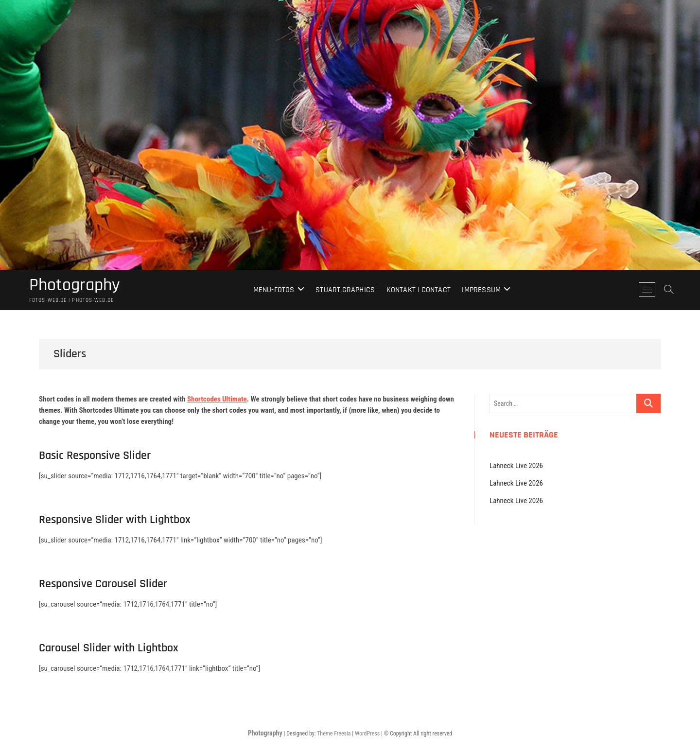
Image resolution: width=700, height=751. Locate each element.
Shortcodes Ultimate (217, 399)
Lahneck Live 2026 (516, 466)
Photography (75, 285)
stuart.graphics (345, 290)
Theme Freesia (334, 734)
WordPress (367, 734)
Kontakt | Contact (419, 290)
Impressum (481, 290)
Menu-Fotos (274, 290)
